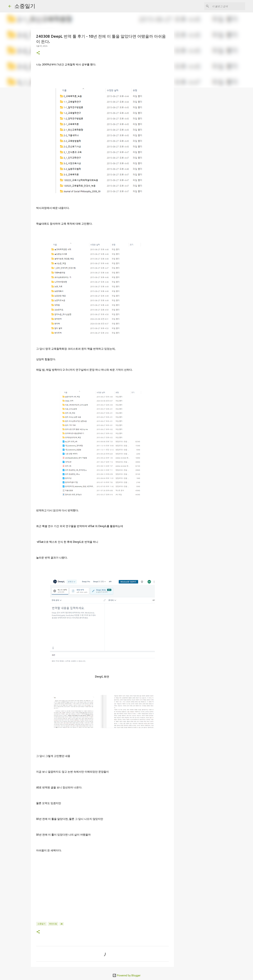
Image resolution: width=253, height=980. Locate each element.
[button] (38, 53)
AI (62, 924)
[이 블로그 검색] (228, 6)
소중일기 (25, 6)
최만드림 (53, 924)
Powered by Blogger (126, 975)
